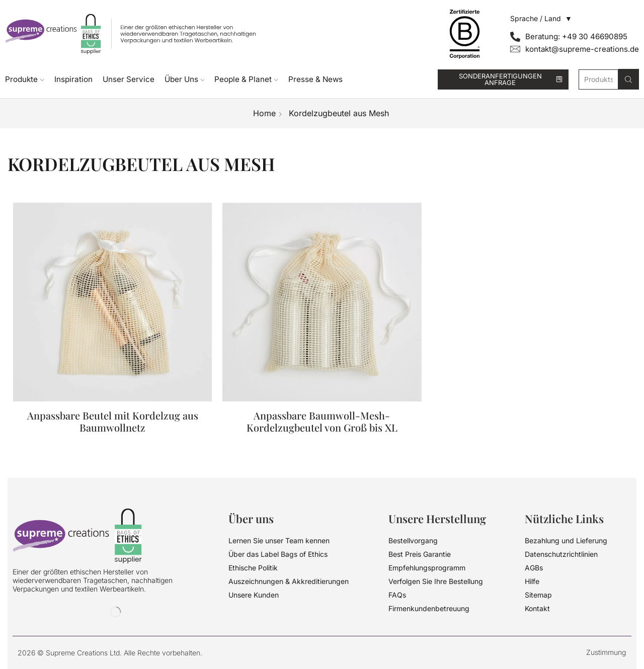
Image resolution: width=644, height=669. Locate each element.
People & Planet (246, 79)
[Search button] (629, 79)
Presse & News (315, 79)
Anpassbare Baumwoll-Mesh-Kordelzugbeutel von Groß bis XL (322, 422)
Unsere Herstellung (437, 519)
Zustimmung (606, 652)
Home (264, 113)
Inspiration (73, 79)
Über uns (251, 519)
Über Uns (185, 79)
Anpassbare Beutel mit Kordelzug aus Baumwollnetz (113, 428)
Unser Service (129, 79)
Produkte (25, 79)
